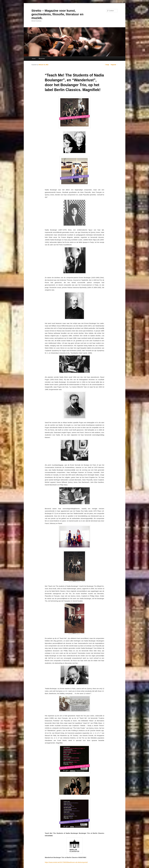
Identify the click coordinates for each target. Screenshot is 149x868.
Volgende (114, 65)
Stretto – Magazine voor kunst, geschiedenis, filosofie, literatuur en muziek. (57, 14)
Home (34, 59)
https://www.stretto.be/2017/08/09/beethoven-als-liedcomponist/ (66, 862)
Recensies (42, 59)
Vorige (106, 65)
